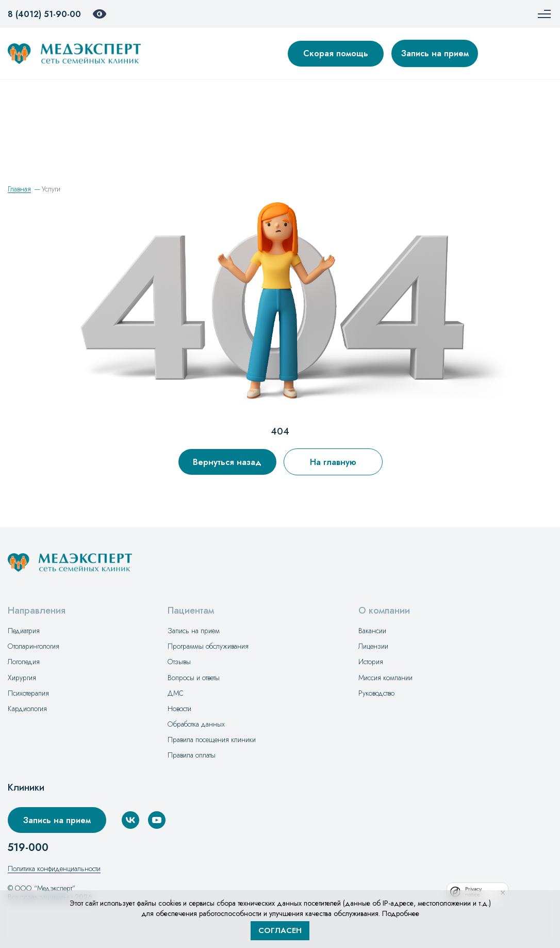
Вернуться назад (227, 462)
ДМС (176, 693)
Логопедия (24, 662)
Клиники (26, 788)
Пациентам (191, 611)
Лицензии (373, 646)
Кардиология (27, 709)
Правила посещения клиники (212, 740)
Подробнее (401, 913)
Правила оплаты (192, 755)
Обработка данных (196, 724)
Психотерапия (28, 693)
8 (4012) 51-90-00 (44, 14)
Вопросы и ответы (194, 678)
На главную (333, 462)
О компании (384, 611)
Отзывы (179, 662)
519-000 (28, 848)
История (371, 662)
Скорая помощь (336, 53)
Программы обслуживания (208, 646)
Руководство (376, 693)
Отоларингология (34, 646)
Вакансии (372, 631)
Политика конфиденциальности (54, 869)
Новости (179, 709)
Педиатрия (24, 631)
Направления (37, 611)
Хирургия (22, 678)
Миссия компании (385, 678)
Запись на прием (435, 53)
